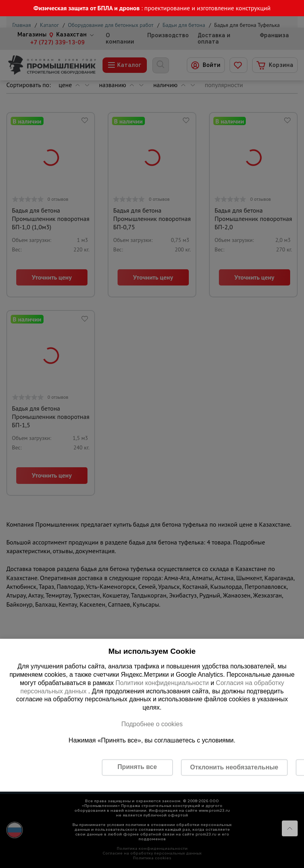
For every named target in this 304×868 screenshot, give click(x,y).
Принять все (137, 767)
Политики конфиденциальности (162, 683)
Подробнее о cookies (152, 724)
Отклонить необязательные (234, 767)
